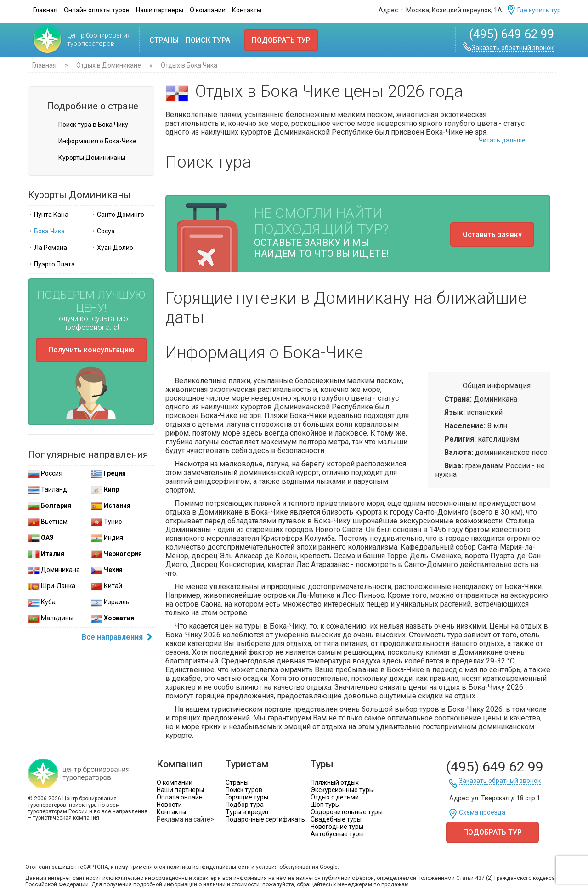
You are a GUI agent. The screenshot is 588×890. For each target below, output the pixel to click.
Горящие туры (247, 797)
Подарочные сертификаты (266, 819)
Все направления (118, 638)
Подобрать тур (281, 40)
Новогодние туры (337, 827)
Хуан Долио (112, 248)
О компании (208, 10)
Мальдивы (51, 618)
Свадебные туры (336, 819)
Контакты (247, 10)
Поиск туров (244, 790)
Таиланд (48, 489)
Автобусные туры (337, 834)
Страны (164, 40)
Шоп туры (325, 805)
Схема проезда (482, 813)
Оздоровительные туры (347, 812)
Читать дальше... (504, 140)
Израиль (110, 602)
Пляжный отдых (335, 782)
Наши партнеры (160, 10)
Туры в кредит (247, 812)
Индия (107, 538)
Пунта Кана (48, 215)
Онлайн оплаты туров (97, 10)
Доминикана (54, 570)
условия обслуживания (287, 867)
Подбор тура (245, 805)
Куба (42, 602)
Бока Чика (46, 231)
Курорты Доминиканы (92, 158)
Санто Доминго (118, 215)
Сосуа (103, 231)
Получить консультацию (91, 350)
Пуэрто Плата (51, 264)
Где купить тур (539, 10)
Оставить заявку (492, 235)
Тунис (106, 522)
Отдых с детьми (335, 797)
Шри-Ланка (52, 586)
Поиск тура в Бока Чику (93, 125)
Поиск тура (208, 40)
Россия (45, 473)
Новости (169, 805)
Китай (107, 586)
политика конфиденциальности (208, 867)
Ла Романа (48, 248)
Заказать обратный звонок (513, 48)
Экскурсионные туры (342, 790)
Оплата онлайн (180, 797)
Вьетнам (48, 522)
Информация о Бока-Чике (97, 141)
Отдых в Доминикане (109, 65)
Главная (45, 10)
